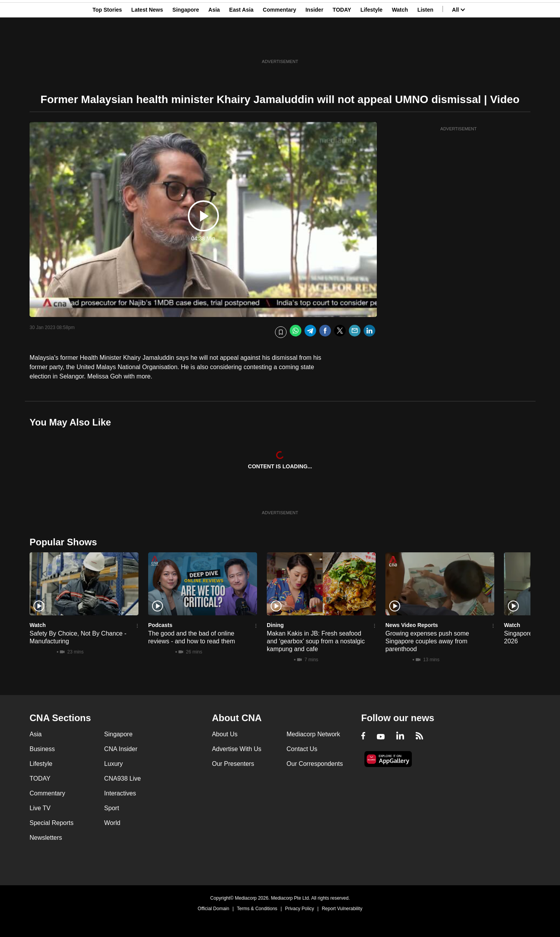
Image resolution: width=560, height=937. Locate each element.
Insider (314, 44)
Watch (400, 44)
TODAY (342, 44)
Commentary (280, 44)
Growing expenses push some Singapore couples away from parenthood (427, 641)
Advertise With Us (237, 749)
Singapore (185, 44)
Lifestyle (372, 44)
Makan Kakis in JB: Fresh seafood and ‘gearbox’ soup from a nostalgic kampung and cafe (316, 641)
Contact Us (302, 749)
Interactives (120, 793)
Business (42, 749)
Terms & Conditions (257, 909)
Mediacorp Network (313, 734)
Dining (275, 625)
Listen (425, 44)
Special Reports (52, 823)
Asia (214, 44)
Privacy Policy (300, 909)
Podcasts (160, 625)
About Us (225, 734)
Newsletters (46, 838)
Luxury (114, 764)
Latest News (147, 44)
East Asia (241, 44)
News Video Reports (412, 625)
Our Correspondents (315, 764)
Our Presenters (233, 764)
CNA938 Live (122, 778)
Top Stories (107, 44)
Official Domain (213, 909)
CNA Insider (121, 749)
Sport (112, 808)
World (112, 823)
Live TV (40, 808)
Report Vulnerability (342, 909)
